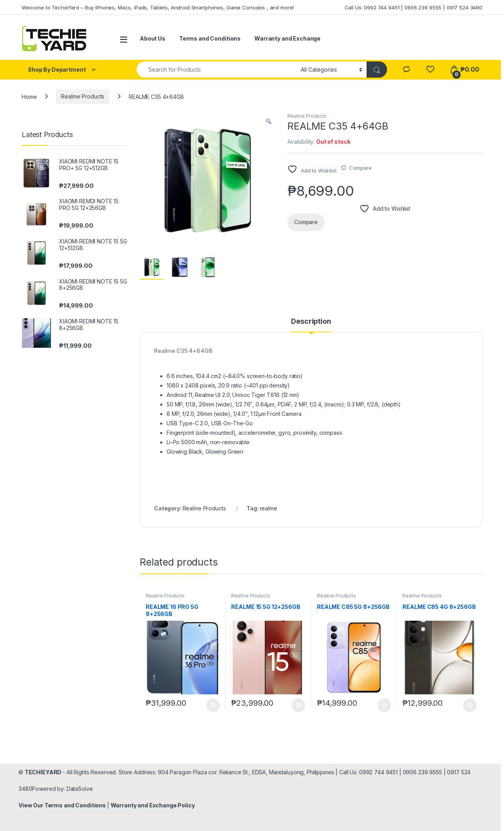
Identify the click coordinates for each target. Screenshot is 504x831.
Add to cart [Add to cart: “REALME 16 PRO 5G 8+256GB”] (213, 705)
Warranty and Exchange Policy (153, 805)
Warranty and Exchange (287, 38)
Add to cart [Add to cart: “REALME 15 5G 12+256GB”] (298, 705)
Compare (360, 168)
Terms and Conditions (210, 38)
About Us (153, 38)
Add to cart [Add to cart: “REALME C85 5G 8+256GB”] (384, 705)
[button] (269, 121)
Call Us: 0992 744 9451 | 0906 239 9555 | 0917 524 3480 (413, 7)
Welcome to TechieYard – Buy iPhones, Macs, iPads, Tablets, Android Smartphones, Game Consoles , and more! (158, 7)
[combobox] (217, 70)
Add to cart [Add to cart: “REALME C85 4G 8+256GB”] (470, 705)
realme (269, 508)
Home (29, 96)
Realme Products (83, 96)
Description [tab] (311, 322)
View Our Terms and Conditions (63, 805)
